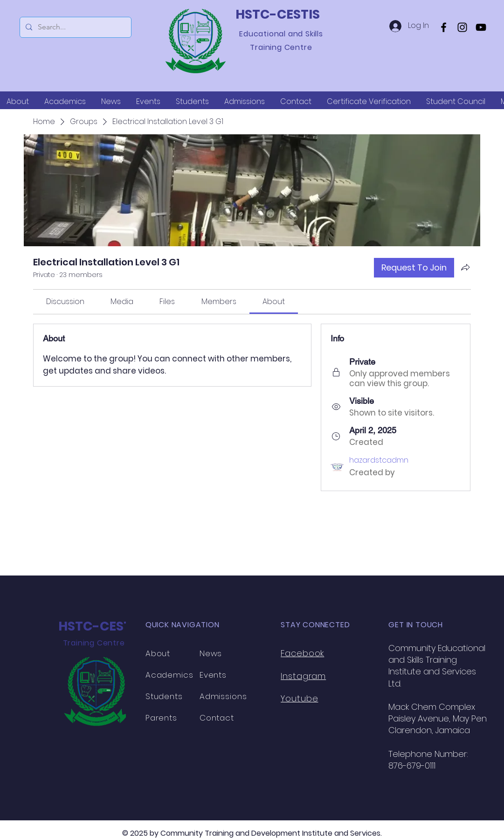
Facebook (302, 653)
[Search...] (75, 27)
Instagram (303, 676)
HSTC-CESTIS (278, 14)
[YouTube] (481, 27)
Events (213, 675)
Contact (217, 718)
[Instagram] (462, 27)
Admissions (223, 696)
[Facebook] (444, 27)
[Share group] (465, 267)
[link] (65, 302)
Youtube (299, 698)
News (211, 653)
